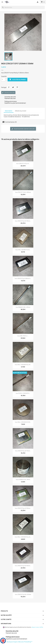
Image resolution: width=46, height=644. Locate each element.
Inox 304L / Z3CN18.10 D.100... (23, 422)
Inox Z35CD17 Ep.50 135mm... (23, 221)
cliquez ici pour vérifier (37, 627)
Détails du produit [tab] (21, 111)
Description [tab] (9, 111)
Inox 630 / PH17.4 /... (23, 336)
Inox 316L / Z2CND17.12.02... (23, 250)
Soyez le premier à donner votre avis (23, 129)
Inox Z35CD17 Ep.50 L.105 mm (23, 594)
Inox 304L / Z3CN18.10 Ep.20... (23, 365)
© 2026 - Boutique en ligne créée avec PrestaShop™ (17, 642)
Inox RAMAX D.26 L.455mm (23, 307)
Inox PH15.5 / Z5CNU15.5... (23, 393)
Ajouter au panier (17, 80)
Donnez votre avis (8, 93)
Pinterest (17, 87)
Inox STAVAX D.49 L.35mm (23, 480)
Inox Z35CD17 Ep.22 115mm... (23, 451)
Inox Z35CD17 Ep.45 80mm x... (23, 278)
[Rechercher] (23, 7)
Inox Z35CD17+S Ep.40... (23, 164)
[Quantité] (3, 80)
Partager (9, 87)
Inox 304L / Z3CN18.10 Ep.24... (23, 537)
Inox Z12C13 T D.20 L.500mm (23, 192)
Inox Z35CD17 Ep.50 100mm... (23, 566)
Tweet (13, 87)
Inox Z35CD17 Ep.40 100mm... (23, 508)
